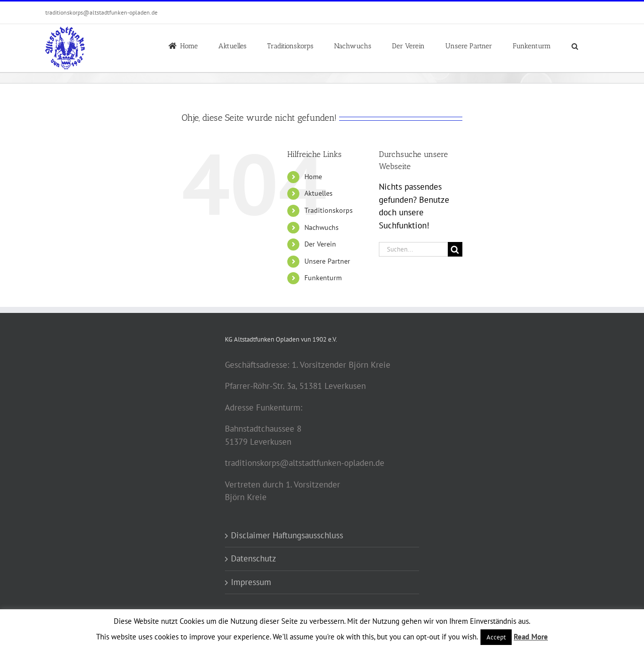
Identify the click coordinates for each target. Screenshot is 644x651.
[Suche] (455, 249)
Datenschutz (254, 558)
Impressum (251, 582)
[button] (575, 45)
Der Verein (320, 244)
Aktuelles (318, 193)
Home (313, 177)
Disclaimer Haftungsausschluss (287, 535)
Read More (531, 637)
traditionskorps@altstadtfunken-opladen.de (101, 12)
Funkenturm (323, 278)
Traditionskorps (329, 210)
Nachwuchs (321, 227)
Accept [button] (496, 637)
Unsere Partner (327, 261)
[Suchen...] (413, 249)
